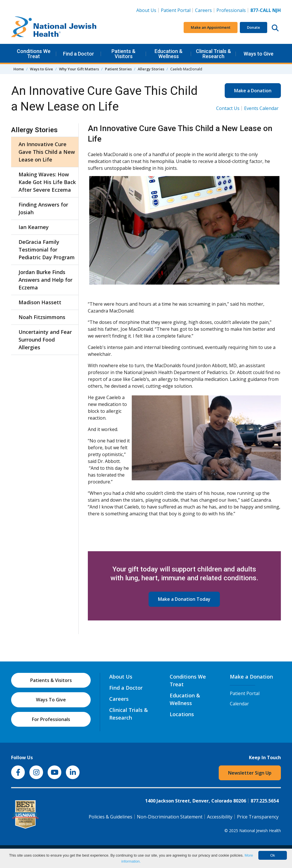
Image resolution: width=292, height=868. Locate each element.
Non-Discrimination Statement (170, 817)
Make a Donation (253, 91)
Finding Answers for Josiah (43, 208)
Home (19, 69)
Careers (205, 10)
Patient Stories (118, 69)
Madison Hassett (40, 302)
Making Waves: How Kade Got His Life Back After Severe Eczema (47, 182)
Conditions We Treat (34, 54)
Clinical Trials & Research (213, 54)
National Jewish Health (260, 831)
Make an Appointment (211, 27)
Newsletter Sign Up (250, 773)
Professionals (231, 10)
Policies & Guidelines (110, 817)
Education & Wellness (169, 54)
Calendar (239, 704)
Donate (254, 27)
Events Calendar (261, 108)
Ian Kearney (34, 227)
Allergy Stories (151, 69)
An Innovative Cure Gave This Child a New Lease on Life (47, 152)
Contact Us (228, 108)
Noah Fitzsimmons (42, 317)
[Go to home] (54, 28)
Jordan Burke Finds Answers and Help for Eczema (45, 280)
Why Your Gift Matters (79, 69)
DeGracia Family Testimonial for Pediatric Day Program (47, 250)
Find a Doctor (79, 54)
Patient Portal (176, 10)
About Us (146, 10)
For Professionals (51, 719)
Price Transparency (258, 817)
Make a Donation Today (184, 599)
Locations (182, 714)
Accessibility (220, 817)
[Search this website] (275, 28)
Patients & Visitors (123, 54)
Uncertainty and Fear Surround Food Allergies (45, 340)
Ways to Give (258, 54)
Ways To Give (51, 700)
